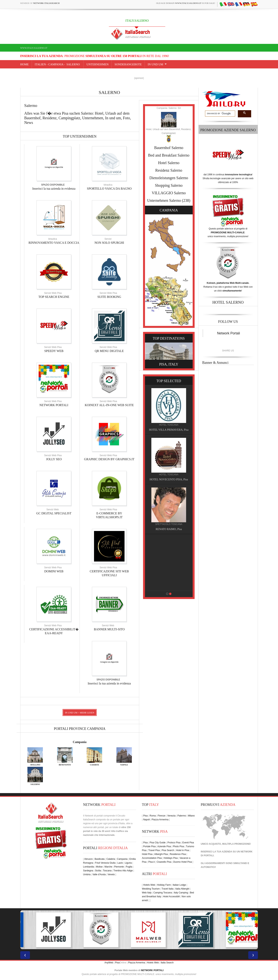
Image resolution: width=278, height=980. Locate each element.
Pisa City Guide (158, 843)
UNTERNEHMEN (97, 64)
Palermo (182, 816)
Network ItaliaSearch (46, 3)
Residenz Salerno (169, 170)
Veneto (111, 874)
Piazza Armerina (160, 820)
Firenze (162, 816)
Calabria (111, 859)
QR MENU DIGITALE (109, 351)
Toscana (107, 871)
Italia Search (167, 963)
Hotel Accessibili (171, 896)
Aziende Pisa (164, 846)
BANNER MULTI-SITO (109, 629)
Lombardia (89, 867)
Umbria (87, 874)
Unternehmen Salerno (164, 200)
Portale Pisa (149, 846)
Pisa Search (168, 850)
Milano (191, 816)
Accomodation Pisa (152, 858)
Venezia (171, 816)
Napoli (146, 820)
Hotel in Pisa (183, 850)
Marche (108, 867)
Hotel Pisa (147, 854)
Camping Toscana (163, 893)
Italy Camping (181, 893)
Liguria (128, 863)
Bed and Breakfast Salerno (169, 155)
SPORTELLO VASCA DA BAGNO (109, 189)
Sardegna (88, 871)
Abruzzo (88, 859)
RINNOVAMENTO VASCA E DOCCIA (54, 243)
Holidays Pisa (171, 858)
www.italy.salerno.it (34, 48)
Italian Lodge (179, 885)
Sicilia (98, 871)
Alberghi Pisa (161, 854)
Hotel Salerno (169, 163)
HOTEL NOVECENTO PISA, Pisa (171, 479)
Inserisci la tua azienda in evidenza (54, 189)
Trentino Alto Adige (123, 871)
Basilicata (100, 859)
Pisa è (151, 862)
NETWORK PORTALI (54, 405)
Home (25, 64)
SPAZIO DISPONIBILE (53, 185)
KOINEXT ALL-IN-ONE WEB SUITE (109, 405)
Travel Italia (168, 889)
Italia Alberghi (182, 889)
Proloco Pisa (174, 843)
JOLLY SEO (54, 459)
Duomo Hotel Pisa (183, 862)
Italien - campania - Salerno (58, 64)
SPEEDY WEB (54, 351)
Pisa (145, 816)
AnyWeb (109, 963)
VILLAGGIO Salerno (169, 193)
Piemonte (119, 867)
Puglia (129, 867)
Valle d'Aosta (99, 874)
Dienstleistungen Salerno (169, 178)
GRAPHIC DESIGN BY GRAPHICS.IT (109, 459)
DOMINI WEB (54, 571)
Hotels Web (149, 885)
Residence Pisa (178, 854)
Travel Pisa (154, 850)
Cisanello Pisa (164, 862)
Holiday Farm (164, 885)
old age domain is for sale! (186, 3)
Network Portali (228, 333)
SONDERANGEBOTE (128, 64)
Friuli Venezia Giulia (105, 863)
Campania (80, 742)
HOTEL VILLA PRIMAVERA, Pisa (171, 430)
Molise (99, 867)
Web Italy (147, 893)
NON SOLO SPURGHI (109, 243)
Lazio (120, 863)
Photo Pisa (178, 846)
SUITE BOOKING (109, 297)
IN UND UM (155, 64)
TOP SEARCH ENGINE (54, 297)
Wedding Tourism (151, 889)
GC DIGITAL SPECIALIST (54, 513)
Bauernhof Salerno (169, 148)
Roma (153, 816)
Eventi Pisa (188, 843)
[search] (220, 114)
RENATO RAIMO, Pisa (171, 529)
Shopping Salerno (169, 185)
